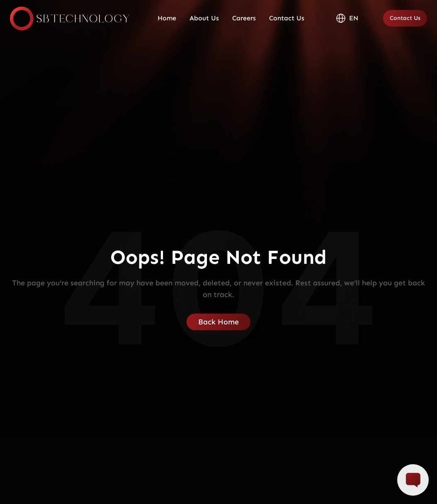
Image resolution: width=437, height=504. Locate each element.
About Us (204, 18)
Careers (244, 18)
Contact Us (287, 18)
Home (167, 18)
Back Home (218, 322)
